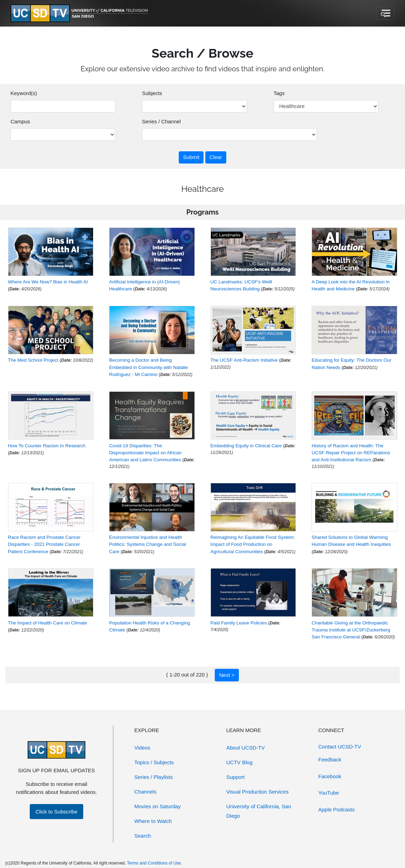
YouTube (329, 793)
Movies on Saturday (158, 806)
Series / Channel (161, 121)
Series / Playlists (154, 777)
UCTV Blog (239, 762)
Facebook (330, 776)
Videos (142, 748)
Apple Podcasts (336, 809)
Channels (145, 792)
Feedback (330, 759)
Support (236, 777)
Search (143, 836)
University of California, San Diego (259, 811)
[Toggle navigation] (385, 13)
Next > (227, 675)
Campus (20, 121)
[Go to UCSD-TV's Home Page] (80, 13)
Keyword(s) (24, 93)
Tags (279, 93)
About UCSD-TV (246, 748)
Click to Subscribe (56, 812)
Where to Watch (153, 821)
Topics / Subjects (154, 762)
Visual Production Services (257, 792)
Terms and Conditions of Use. (154, 863)
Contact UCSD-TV (340, 747)
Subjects (152, 93)
